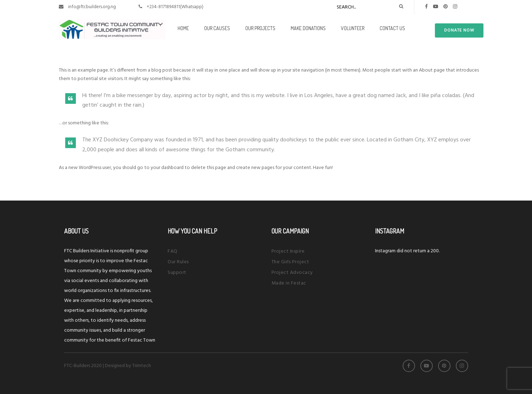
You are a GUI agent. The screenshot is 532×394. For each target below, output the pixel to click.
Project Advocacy (292, 273)
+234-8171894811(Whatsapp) (175, 7)
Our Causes (217, 28)
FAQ (173, 251)
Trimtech (142, 366)
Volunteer (353, 28)
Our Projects (260, 28)
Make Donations (308, 28)
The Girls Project (290, 262)
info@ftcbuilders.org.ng (92, 7)
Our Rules (178, 262)
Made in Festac (289, 283)
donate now (459, 30)
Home (183, 28)
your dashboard (167, 168)
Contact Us (392, 28)
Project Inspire (288, 251)
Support (177, 273)
